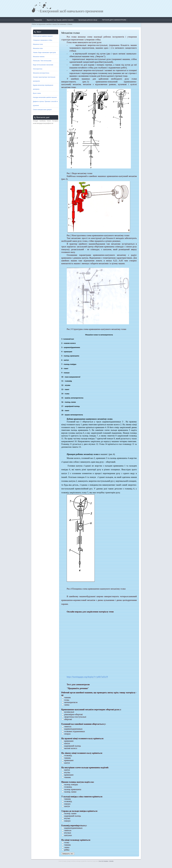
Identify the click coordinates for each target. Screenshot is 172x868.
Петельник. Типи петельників (42, 61)
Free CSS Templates (103, 861)
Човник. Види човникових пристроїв (44, 53)
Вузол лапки (37, 93)
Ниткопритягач (38, 69)
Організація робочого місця (88, 20)
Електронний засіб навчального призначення (71, 11)
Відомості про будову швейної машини (60, 20)
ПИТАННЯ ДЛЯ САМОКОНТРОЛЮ (114, 20)
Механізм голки (38, 48)
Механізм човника (39, 57)
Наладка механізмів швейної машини (45, 97)
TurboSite (111, 861)
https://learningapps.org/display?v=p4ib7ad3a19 (87, 677)
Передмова (38, 20)
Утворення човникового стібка (43, 40)
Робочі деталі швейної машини (43, 36)
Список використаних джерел (42, 110)
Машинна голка (38, 44)
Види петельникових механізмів (43, 65)
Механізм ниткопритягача (41, 73)
